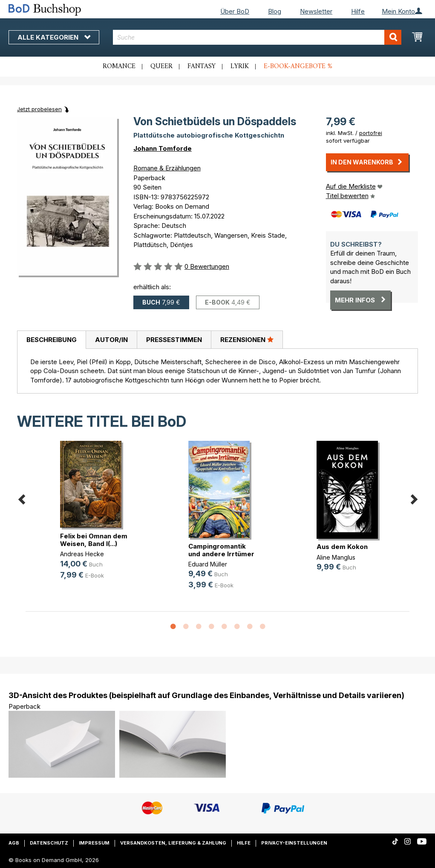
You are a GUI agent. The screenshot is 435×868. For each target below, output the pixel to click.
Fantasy (202, 66)
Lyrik (240, 66)
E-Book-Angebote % (298, 66)
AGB (14, 843)
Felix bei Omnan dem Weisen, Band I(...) (94, 540)
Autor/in (111, 340)
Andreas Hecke (82, 554)
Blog (275, 11)
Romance (119, 66)
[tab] (51, 340)
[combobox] (257, 37)
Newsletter (316, 11)
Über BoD (235, 11)
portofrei (371, 133)
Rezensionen (247, 339)
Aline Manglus (336, 557)
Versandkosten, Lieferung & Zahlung (173, 843)
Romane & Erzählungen (167, 168)
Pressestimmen (174, 340)
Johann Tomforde (163, 148)
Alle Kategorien (54, 37)
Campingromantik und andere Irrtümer (221, 550)
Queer (161, 66)
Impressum (94, 843)
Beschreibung (52, 340)
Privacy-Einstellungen (294, 843)
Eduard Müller (208, 564)
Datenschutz (49, 843)
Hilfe (358, 11)
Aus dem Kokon (342, 547)
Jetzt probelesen (39, 109)
